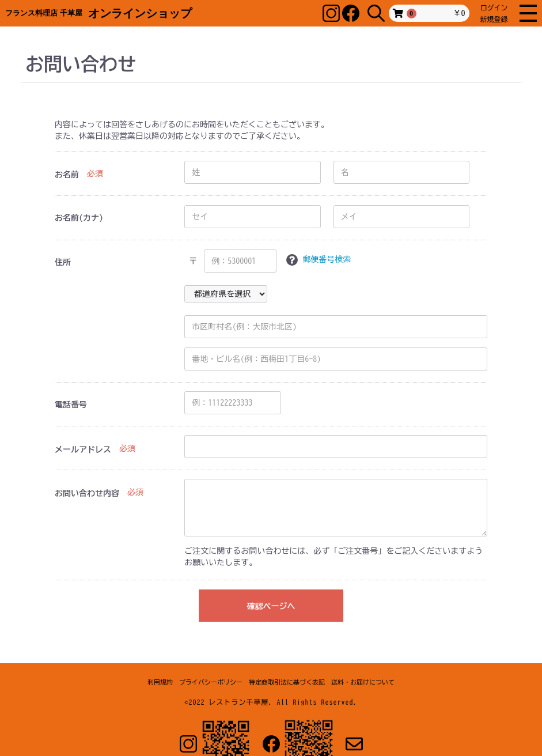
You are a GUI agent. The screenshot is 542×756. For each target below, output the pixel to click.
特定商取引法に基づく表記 (287, 682)
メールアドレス (83, 449)
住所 (63, 262)
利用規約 (160, 682)
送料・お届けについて (363, 682)
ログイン (494, 7)
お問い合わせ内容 (87, 493)
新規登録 (494, 19)
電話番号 (71, 405)
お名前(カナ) (79, 218)
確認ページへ (271, 606)
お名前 (67, 175)
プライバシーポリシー (211, 682)
